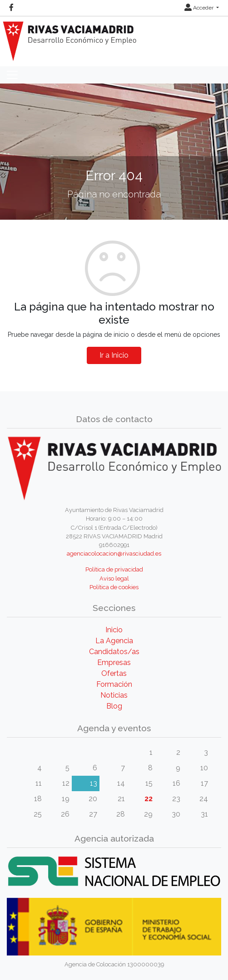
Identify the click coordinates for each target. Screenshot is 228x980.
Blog (114, 706)
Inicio (114, 630)
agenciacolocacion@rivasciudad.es (114, 554)
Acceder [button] (200, 8)
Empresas (114, 662)
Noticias (114, 695)
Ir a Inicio (114, 355)
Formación (114, 684)
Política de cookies (114, 587)
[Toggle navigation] (12, 75)
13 (94, 783)
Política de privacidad (114, 569)
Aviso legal (114, 579)
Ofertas (114, 673)
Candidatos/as (114, 652)
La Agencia (114, 641)
